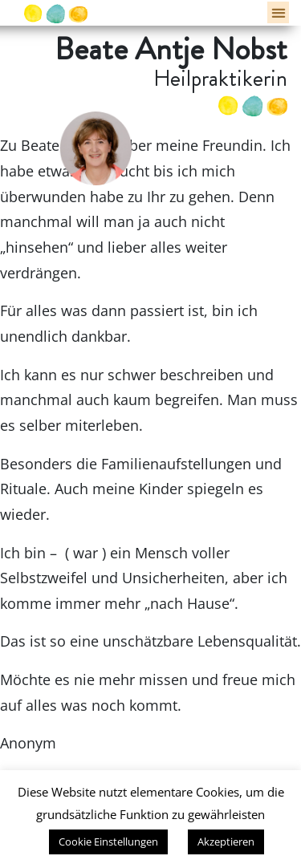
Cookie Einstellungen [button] (108, 842)
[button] (278, 12)
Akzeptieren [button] (226, 842)
